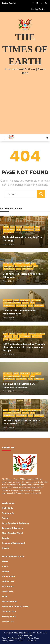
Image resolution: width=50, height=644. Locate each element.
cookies (20, 641)
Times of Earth (8, 244)
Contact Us (8, 621)
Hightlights (29, 227)
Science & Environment (14, 543)
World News (8, 232)
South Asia (7, 591)
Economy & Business (22, 264)
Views (38, 230)
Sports (6, 538)
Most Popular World (23, 266)
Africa (6, 227)
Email (12, 227)
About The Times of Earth (15, 606)
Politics (25, 303)
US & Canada (21, 306)
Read (19, 230)
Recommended (28, 230)
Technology (8, 513)
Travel (5, 518)
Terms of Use (9, 611)
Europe (12, 334)
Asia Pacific (8, 264)
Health (19, 227)
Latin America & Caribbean (31, 410)
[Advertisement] (25, 108)
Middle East (36, 300)
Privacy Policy (9, 616)
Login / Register (9, 3)
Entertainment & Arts (13, 556)
